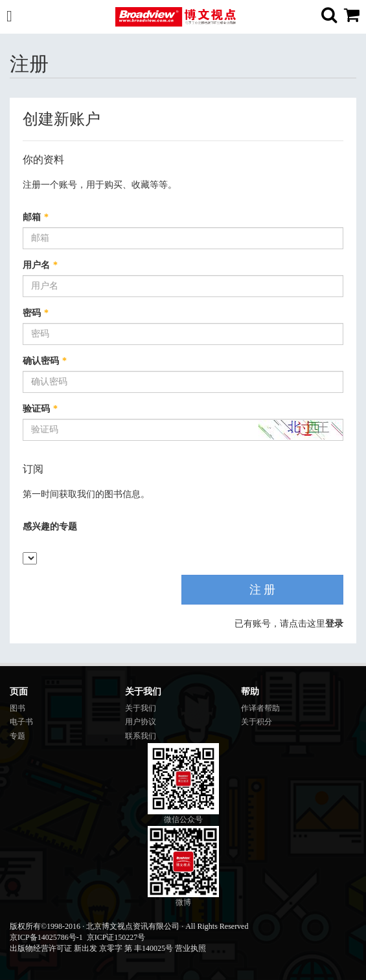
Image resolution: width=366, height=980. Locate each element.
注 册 (263, 590)
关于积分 (257, 722)
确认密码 (45, 361)
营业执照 (190, 948)
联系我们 (141, 736)
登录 (334, 624)
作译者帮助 (260, 708)
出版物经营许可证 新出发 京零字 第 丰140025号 (91, 948)
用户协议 (141, 722)
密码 (36, 313)
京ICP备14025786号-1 (46, 937)
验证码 (40, 409)
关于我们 (141, 708)
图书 (17, 708)
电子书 (21, 722)
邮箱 (36, 217)
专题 (17, 736)
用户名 (40, 265)
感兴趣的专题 (50, 527)
